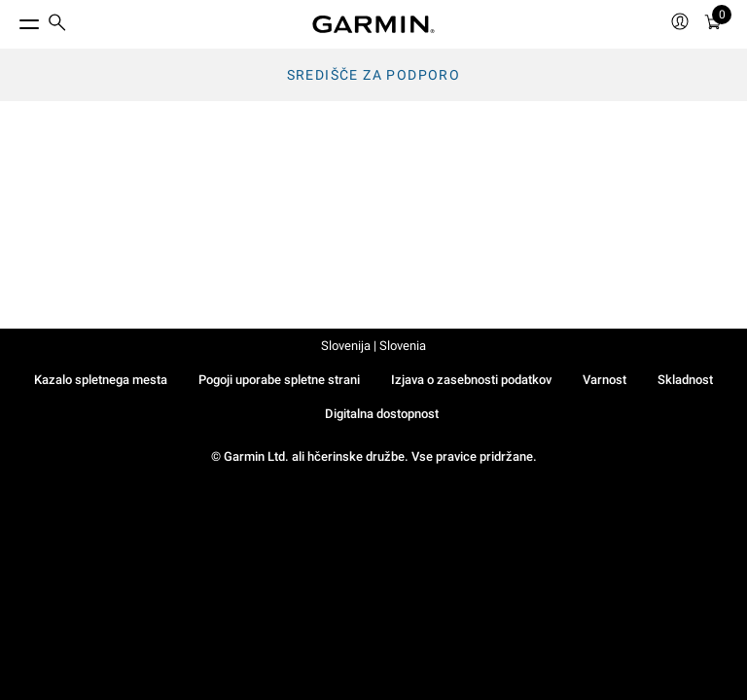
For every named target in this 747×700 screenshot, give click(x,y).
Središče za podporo (374, 75)
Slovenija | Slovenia (373, 346)
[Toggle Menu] (12, 19)
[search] (57, 24)
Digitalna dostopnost (382, 414)
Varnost (605, 380)
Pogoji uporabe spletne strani (279, 380)
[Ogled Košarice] (713, 25)
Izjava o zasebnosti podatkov (471, 380)
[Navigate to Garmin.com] (373, 24)
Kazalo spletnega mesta (101, 380)
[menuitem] (57, 25)
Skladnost (685, 380)
